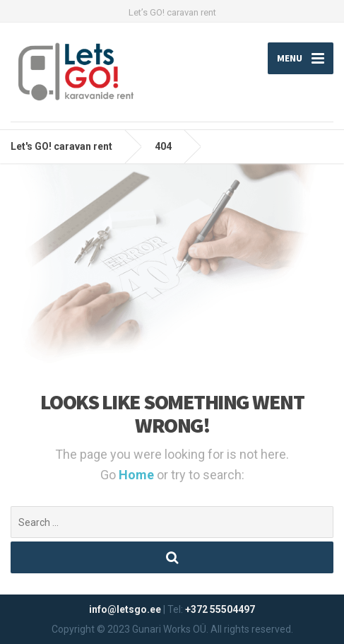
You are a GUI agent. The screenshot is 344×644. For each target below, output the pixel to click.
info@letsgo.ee (125, 609)
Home (138, 475)
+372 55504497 (220, 609)
